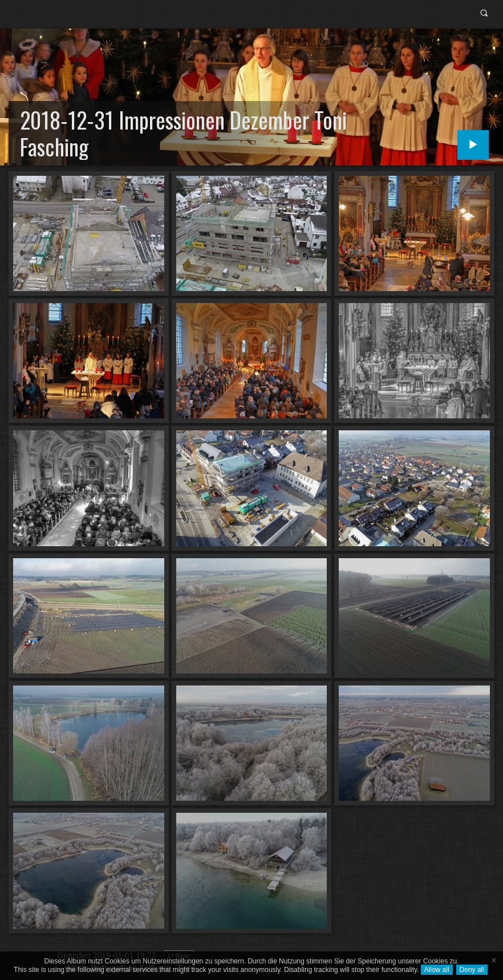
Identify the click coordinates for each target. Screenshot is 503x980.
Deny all (472, 970)
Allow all (437, 970)
